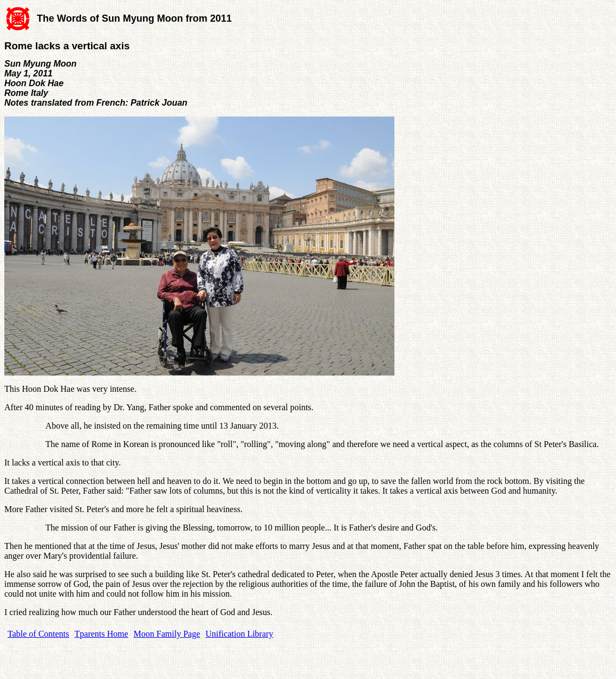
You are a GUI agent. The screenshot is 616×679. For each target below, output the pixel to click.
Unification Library (239, 634)
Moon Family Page (167, 634)
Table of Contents (38, 634)
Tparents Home (102, 634)
